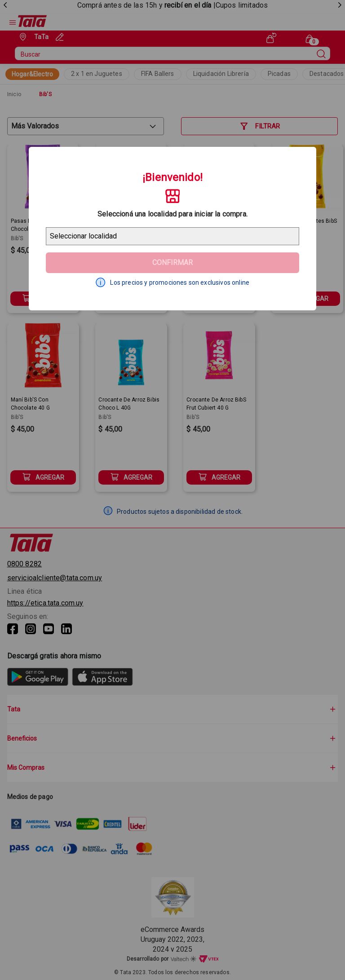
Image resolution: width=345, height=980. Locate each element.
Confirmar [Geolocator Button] (172, 263)
